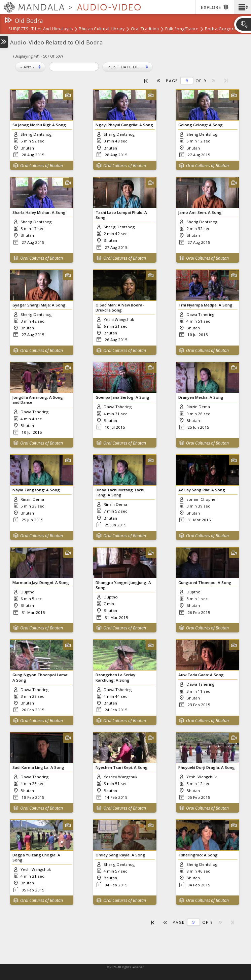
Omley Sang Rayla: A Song (120, 855)
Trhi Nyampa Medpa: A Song (205, 305)
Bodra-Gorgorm (221, 29)
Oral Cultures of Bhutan (42, 166)
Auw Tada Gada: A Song (201, 675)
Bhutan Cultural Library (102, 29)
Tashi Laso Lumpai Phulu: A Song (121, 215)
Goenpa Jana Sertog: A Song (122, 397)
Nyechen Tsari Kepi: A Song (122, 767)
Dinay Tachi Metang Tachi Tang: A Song (120, 492)
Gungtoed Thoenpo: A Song (205, 582)
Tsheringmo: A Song (198, 855)
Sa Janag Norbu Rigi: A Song (39, 125)
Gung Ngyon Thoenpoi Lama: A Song (40, 677)
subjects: (19, 29)
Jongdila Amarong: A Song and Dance (38, 400)
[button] (242, 7)
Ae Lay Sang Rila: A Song (202, 490)
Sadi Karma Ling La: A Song (38, 767)
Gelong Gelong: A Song (201, 125)
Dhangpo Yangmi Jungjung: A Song (123, 585)
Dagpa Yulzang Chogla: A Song (36, 857)
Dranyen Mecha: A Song (201, 397)
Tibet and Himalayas (52, 29)
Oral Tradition (145, 29)
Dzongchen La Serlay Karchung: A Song (115, 677)
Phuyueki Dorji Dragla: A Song (207, 767)
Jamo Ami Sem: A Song (200, 212)
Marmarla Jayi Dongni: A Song (41, 582)
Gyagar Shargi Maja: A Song (39, 305)
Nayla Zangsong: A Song (36, 490)
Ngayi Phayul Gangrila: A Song (124, 125)
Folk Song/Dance (182, 29)
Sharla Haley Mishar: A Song (39, 212)
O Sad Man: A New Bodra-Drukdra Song (120, 307)
